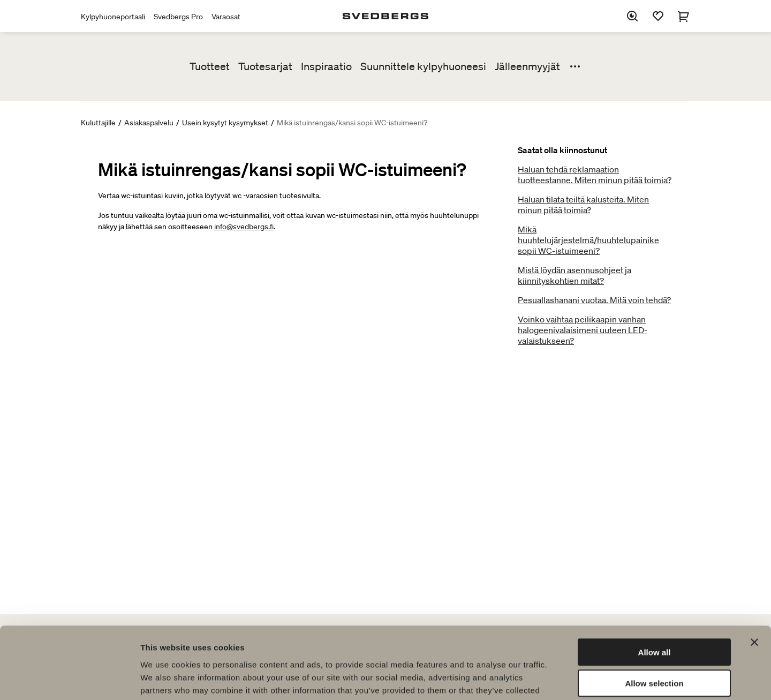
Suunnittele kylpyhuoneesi (423, 66)
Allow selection (654, 616)
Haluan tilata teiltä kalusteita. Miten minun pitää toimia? (583, 205)
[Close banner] (754, 575)
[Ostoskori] (684, 16)
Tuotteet (210, 66)
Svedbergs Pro (178, 17)
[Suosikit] (658, 16)
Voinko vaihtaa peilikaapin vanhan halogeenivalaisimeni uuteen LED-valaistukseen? (583, 330)
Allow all (655, 585)
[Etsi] (632, 16)
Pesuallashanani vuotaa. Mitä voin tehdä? (594, 300)
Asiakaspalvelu (149, 123)
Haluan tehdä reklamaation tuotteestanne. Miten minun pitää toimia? (595, 175)
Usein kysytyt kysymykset (225, 123)
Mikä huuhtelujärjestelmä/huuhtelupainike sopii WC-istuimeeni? (588, 240)
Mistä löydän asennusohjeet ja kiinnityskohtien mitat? (575, 275)
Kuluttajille (98, 123)
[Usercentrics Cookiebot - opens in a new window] (69, 679)
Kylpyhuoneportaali (113, 17)
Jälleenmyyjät (527, 66)
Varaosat (226, 17)
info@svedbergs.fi (244, 227)
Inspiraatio (326, 66)
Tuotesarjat (265, 66)
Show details (562, 679)
